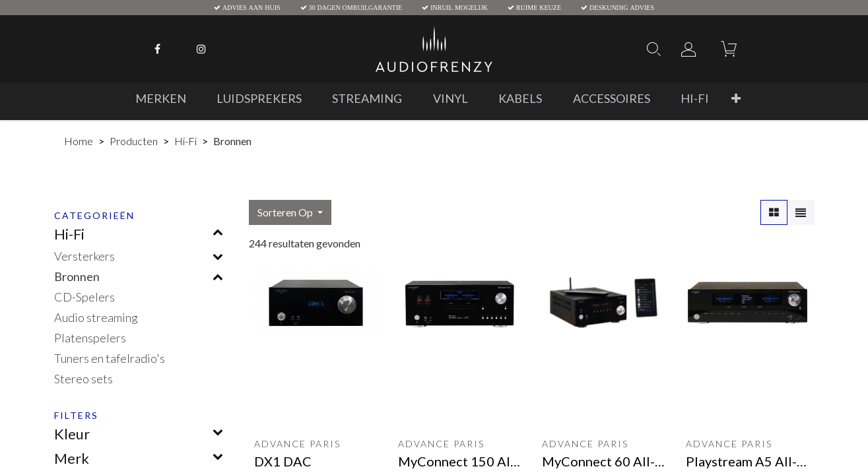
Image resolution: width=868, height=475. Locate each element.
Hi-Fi (185, 141)
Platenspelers (90, 338)
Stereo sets (83, 379)
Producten (134, 141)
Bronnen (77, 276)
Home (79, 141)
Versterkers (84, 256)
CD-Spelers (84, 297)
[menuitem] (161, 99)
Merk (72, 458)
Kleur (72, 434)
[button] (736, 99)
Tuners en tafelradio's (110, 358)
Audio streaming (96, 317)
